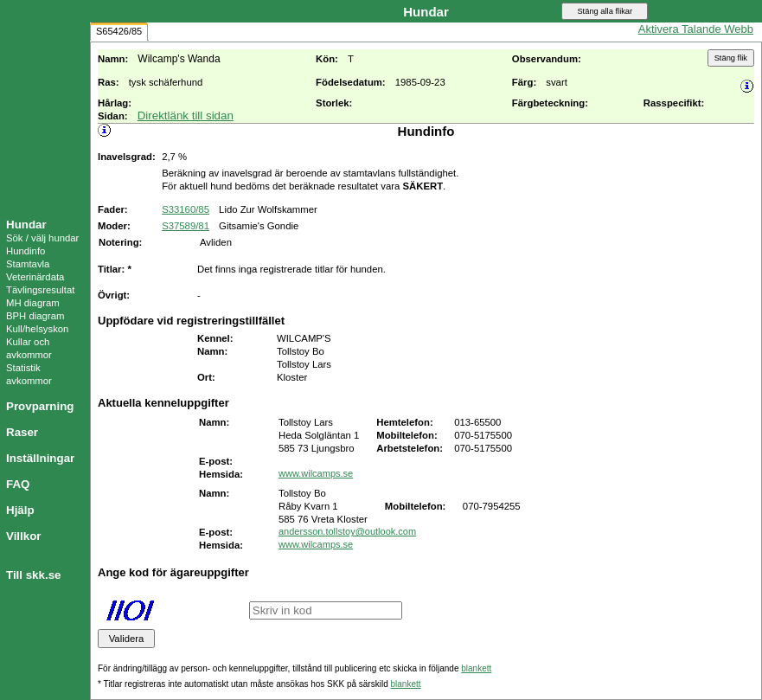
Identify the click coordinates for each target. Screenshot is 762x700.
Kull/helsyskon (37, 329)
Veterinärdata (35, 277)
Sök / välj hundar (42, 238)
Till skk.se (33, 575)
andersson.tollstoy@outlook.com (347, 531)
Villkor (24, 536)
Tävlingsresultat (40, 290)
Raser (22, 432)
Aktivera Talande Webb (696, 29)
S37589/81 (186, 226)
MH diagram (33, 303)
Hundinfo (26, 251)
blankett (476, 668)
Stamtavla (28, 264)
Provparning (40, 406)
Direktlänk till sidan (186, 116)
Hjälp (20, 510)
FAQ (18, 484)
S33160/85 (186, 209)
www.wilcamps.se (316, 473)
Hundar (26, 225)
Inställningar (40, 458)
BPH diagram (35, 316)
